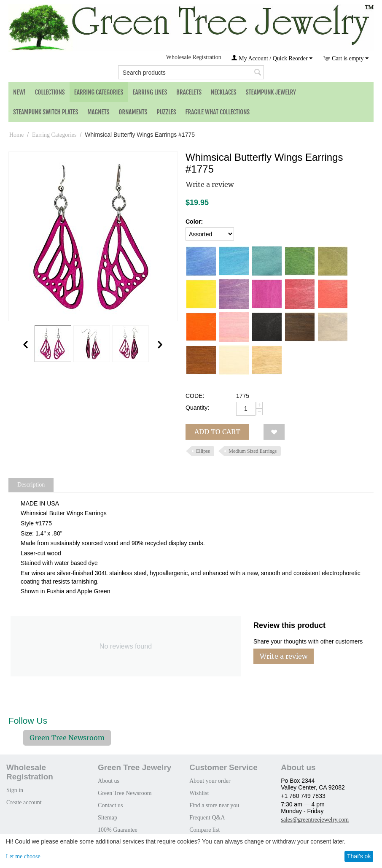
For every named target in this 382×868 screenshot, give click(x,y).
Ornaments (133, 112)
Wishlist (199, 793)
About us (109, 781)
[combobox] (191, 72)
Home (16, 135)
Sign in (15, 790)
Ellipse (203, 451)
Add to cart (217, 432)
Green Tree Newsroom (67, 738)
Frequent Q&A (207, 818)
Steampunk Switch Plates (46, 112)
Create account (24, 802)
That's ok (359, 856)
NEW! (19, 92)
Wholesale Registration (194, 57)
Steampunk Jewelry (271, 92)
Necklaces (224, 92)
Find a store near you (214, 805)
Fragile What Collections (218, 112)
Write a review (210, 184)
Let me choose (23, 856)
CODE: (195, 396)
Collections (50, 92)
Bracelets (189, 92)
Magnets (98, 112)
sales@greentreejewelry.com (315, 820)
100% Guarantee (118, 830)
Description (31, 485)
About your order (210, 781)
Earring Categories (99, 92)
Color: (194, 222)
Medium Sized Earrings (253, 451)
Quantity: (197, 408)
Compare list (204, 830)
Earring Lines (150, 92)
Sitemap (108, 818)
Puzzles (167, 112)
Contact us (110, 805)
